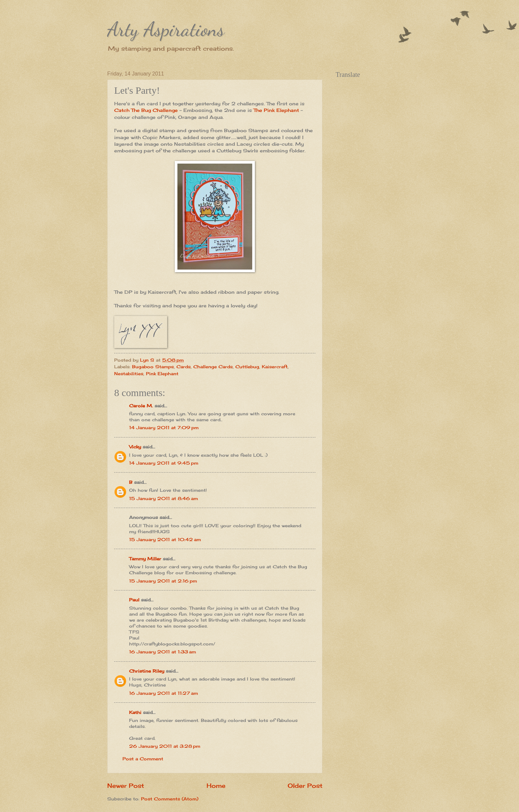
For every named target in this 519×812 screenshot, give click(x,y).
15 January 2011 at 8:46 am (164, 498)
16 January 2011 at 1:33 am (163, 652)
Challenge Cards (213, 367)
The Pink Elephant (277, 110)
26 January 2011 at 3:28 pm (165, 746)
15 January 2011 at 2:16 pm (163, 581)
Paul (134, 600)
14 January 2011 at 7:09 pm (164, 428)
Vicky (135, 447)
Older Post (305, 786)
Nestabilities (129, 374)
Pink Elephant (162, 374)
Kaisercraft (275, 367)
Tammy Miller (145, 559)
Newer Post (126, 786)
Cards (184, 367)
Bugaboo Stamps (153, 367)
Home (216, 786)
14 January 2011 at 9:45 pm (164, 463)
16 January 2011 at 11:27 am (164, 693)
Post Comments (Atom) (170, 799)
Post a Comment (143, 759)
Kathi (135, 712)
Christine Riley (147, 671)
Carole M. (141, 406)
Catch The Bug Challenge (146, 110)
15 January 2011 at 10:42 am (165, 539)
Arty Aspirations (166, 29)
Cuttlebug (247, 367)
